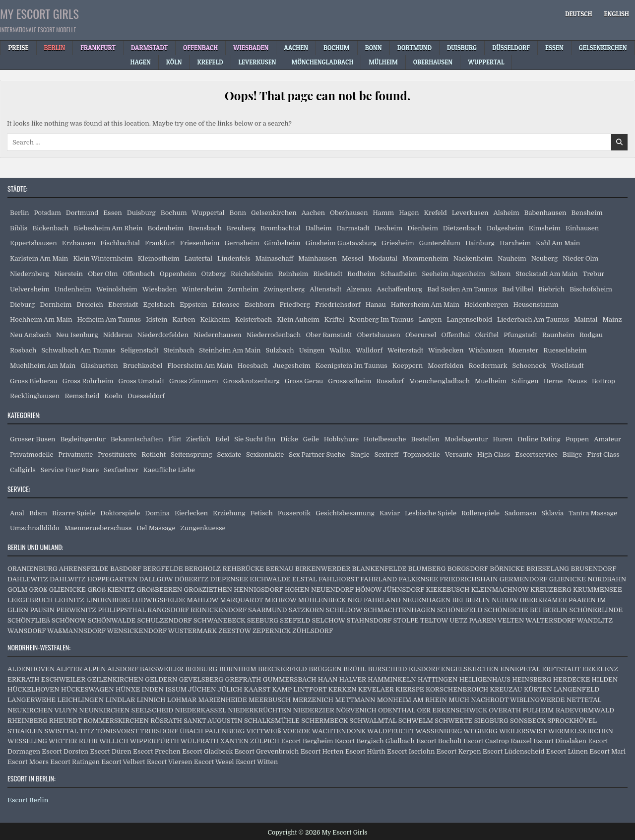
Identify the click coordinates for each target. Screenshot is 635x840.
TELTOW (434, 620)
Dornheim (56, 305)
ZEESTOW (234, 631)
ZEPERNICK (272, 631)
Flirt (175, 439)
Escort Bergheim (307, 741)
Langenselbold (469, 319)
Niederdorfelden (163, 335)
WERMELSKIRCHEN (581, 731)
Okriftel (487, 335)
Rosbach (23, 350)
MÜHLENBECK (322, 600)
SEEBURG (263, 620)
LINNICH (151, 700)
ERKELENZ (601, 669)
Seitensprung (191, 455)
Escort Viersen (170, 762)
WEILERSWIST (523, 731)
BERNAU (280, 569)
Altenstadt (325, 289)
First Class (603, 455)
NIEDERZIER (313, 710)
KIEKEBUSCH (448, 590)
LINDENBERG (108, 600)
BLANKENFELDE (379, 569)
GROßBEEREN (159, 590)
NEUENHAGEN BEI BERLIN (446, 600)
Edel (222, 439)
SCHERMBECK (324, 721)
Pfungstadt (520, 335)
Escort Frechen (157, 751)
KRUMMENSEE (598, 590)
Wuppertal (208, 213)
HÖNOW (368, 590)
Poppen (577, 439)
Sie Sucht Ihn (255, 439)
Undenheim (73, 289)
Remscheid (82, 396)
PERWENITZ (76, 610)
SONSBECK (528, 721)
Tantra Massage (593, 513)
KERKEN (343, 689)
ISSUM (176, 689)
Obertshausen (378, 335)
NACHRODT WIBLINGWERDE (518, 700)
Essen (113, 213)
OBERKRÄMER (543, 600)
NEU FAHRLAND (374, 600)
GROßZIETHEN (208, 590)
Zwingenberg (284, 289)
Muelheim (491, 381)
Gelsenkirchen (274, 213)
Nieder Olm (580, 258)
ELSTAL (305, 579)
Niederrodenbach (274, 335)
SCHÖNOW (69, 620)
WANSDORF (27, 631)
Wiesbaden (160, 289)
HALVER (353, 679)
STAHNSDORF (369, 620)
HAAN (328, 679)
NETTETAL (584, 700)
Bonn (238, 213)
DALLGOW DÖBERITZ (174, 579)
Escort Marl (607, 751)
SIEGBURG (491, 721)
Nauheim (512, 258)
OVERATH (505, 710)
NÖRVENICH (356, 710)
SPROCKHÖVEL (572, 721)
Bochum (174, 213)
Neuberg (545, 258)
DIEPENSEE (229, 579)
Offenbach (138, 274)
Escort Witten (257, 762)
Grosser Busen (33, 439)
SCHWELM (416, 721)
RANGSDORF (168, 610)
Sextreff (386, 455)
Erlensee (226, 305)
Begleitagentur (83, 439)
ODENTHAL (397, 710)
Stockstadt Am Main (546, 274)
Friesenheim (200, 243)
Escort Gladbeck (207, 751)
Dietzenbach (462, 228)
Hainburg (480, 243)
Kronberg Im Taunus (381, 319)
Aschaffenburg (399, 289)
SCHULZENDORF (165, 620)
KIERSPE (410, 689)
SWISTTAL (62, 731)
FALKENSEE (418, 579)
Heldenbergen (486, 305)
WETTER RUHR (73, 741)
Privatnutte (76, 455)
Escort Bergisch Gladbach (375, 741)
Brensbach (205, 228)
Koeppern (408, 366)
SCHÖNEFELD (460, 610)
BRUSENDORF (593, 569)
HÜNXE (128, 689)
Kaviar (390, 513)
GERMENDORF (524, 579)
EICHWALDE (270, 579)
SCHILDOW (344, 610)
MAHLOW (203, 600)
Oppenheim (178, 274)
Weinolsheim (117, 289)
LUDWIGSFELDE (159, 600)
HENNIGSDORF (258, 590)
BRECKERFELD (283, 669)
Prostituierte (117, 455)
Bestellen (425, 439)
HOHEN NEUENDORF (319, 590)
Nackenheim (473, 258)
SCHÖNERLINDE (596, 610)
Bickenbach (50, 228)
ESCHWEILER (63, 679)
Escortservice (536, 455)
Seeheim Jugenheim (453, 274)
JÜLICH (230, 689)
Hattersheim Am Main (425, 305)
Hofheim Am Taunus (109, 319)
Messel (352, 258)
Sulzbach (280, 350)
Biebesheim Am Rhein (108, 228)
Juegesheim (292, 366)
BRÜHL (355, 669)
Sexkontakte (265, 455)
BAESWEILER (162, 669)
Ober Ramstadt (329, 335)
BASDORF (126, 569)
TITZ (87, 731)
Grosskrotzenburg (252, 381)
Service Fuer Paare (70, 470)
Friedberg (295, 305)
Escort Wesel (214, 762)
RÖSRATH (166, 721)
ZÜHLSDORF (313, 631)
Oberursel (421, 335)
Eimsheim (545, 228)
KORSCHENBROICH (457, 689)
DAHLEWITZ (28, 579)
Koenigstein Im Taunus (351, 366)
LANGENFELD (576, 689)
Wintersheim (202, 289)
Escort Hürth (365, 751)
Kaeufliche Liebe (169, 470)
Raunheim (558, 335)
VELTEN (511, 620)
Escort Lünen (567, 751)
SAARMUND (268, 610)
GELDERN (161, 679)
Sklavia (552, 513)
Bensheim (587, 213)
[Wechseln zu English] (617, 14)
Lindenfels (234, 258)
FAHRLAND (379, 579)
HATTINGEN (438, 679)
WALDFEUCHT (391, 731)
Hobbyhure (341, 439)
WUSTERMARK (192, 631)
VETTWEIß (264, 731)
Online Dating (539, 439)
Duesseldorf (146, 396)
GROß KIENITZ (111, 590)
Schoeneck (529, 366)
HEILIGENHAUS (485, 679)
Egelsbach (159, 305)
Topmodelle (422, 455)
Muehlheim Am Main (43, 366)
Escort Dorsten (65, 751)
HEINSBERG (532, 679)
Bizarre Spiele (74, 513)
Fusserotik (294, 513)
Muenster (523, 350)
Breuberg (241, 228)
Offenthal (455, 335)
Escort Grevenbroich (266, 751)
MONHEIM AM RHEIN (412, 700)
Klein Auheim (298, 319)
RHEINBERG (27, 721)
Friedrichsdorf (338, 305)
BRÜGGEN (325, 669)
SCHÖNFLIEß (29, 620)
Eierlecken (191, 513)
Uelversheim (30, 289)
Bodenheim (166, 228)
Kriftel (334, 319)
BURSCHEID (388, 669)
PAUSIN (42, 610)
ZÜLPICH (265, 741)
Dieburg (22, 305)
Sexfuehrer (121, 470)
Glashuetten (99, 366)
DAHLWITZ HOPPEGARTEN (94, 579)
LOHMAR (182, 700)
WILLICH (114, 741)
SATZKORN (307, 610)
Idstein (157, 319)
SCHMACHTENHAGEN (400, 610)
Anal (17, 513)
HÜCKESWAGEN (88, 689)
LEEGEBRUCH (30, 600)
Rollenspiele (480, 513)
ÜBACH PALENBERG (212, 731)
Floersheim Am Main (200, 366)
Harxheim (515, 243)
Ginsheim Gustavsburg (341, 243)
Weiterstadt (405, 350)
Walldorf (369, 350)
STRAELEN (25, 731)
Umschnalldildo (35, 528)
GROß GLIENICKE (58, 590)
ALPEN (95, 669)
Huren (503, 439)
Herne (553, 381)
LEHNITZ (69, 600)
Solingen (525, 381)
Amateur (607, 439)
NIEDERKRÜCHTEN (259, 710)
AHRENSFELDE (84, 569)
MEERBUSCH (270, 700)
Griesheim (398, 243)
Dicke (289, 439)
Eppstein (193, 305)
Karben (184, 319)
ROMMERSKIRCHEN (116, 721)
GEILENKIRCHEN (115, 679)
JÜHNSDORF (404, 590)
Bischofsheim (591, 289)
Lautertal (198, 258)
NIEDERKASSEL (201, 710)
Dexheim (388, 228)
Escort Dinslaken (560, 741)
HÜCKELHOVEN (33, 689)
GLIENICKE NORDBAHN (588, 579)
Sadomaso (520, 513)
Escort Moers (28, 762)
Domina (157, 513)
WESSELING (27, 741)
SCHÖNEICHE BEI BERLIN (526, 610)
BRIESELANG (548, 569)
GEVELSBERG (201, 679)
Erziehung (229, 513)
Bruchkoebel (143, 366)
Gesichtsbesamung (345, 513)
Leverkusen (470, 213)
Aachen (313, 213)
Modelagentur (466, 439)
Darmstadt (353, 228)
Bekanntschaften (137, 439)
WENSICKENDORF (137, 631)
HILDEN (605, 679)
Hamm (383, 213)
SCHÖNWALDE (112, 620)
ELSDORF (424, 669)
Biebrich (551, 289)
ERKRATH (24, 679)
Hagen (409, 213)
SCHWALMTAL (373, 721)
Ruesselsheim (565, 350)
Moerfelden (445, 366)
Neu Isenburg (77, 335)
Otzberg (214, 274)
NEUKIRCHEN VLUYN (42, 710)
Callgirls (23, 470)
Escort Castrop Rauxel (498, 741)
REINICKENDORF (219, 610)
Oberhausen (349, 213)
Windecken (446, 350)
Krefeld (435, 213)
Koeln (113, 396)
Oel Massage (156, 528)
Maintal (586, 319)
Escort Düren (110, 751)
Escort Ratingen (75, 762)
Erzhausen (79, 243)
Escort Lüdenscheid (514, 751)
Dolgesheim (505, 228)
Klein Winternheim (103, 258)
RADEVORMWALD (585, 710)
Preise (18, 48)
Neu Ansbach (31, 335)
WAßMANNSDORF (76, 631)
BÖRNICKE (507, 569)
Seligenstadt (139, 350)
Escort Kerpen (459, 751)
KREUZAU (506, 689)
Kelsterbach (254, 319)
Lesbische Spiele (431, 513)
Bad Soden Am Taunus (462, 289)
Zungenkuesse (203, 528)
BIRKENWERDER (323, 569)
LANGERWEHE (32, 700)
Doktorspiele (120, 513)
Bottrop (603, 381)
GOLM (17, 590)
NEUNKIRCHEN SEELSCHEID (126, 710)
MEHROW (281, 600)
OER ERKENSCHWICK (452, 710)
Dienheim (423, 228)
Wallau (340, 350)
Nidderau (118, 335)
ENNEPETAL (520, 669)
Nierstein (68, 274)
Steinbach (179, 350)
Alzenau (359, 289)
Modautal (382, 258)
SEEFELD (295, 620)
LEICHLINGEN (81, 700)
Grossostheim (349, 381)
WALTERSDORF (550, 620)
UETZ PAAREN (473, 620)
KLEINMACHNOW (500, 590)
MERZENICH (313, 700)
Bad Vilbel (518, 289)
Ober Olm (103, 274)
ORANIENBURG (32, 569)
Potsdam (48, 213)
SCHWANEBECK (220, 620)
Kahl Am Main (558, 243)
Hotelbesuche (385, 439)
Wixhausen (486, 350)
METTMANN (355, 700)
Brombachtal (281, 228)
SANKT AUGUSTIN (213, 721)
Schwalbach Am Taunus (78, 350)
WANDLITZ (595, 620)
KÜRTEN (538, 689)
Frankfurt (160, 243)
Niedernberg (30, 274)
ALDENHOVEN (31, 669)
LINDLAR (120, 700)
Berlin (20, 213)
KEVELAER (376, 689)
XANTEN (234, 741)
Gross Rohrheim (88, 381)
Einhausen (582, 228)
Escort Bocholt (439, 741)
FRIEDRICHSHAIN (469, 579)
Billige (572, 455)
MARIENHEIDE (222, 700)
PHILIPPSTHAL (122, 610)
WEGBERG (480, 731)
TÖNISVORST (117, 731)
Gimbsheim (283, 243)
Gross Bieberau (34, 381)
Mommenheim (425, 258)
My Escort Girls (39, 13)
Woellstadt (568, 366)
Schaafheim (399, 274)
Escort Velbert (123, 762)
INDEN (153, 689)
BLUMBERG (427, 569)
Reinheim (293, 274)
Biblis (19, 228)
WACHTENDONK (339, 731)
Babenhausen (545, 213)
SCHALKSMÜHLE (272, 721)
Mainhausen (317, 258)
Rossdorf (390, 381)
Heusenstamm (536, 305)
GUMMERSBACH (290, 679)
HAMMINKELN (392, 679)
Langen (430, 319)
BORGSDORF (468, 569)
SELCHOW (329, 620)
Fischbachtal (120, 243)
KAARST (257, 689)
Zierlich (198, 439)
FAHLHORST (339, 579)
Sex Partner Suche (317, 455)
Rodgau (591, 335)
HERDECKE (572, 679)
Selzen (500, 274)
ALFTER (69, 669)
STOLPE (406, 620)
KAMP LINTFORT (299, 689)
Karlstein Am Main (39, 258)
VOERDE (297, 731)
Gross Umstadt (141, 381)
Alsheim (506, 213)
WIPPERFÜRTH (155, 741)
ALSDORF (123, 669)
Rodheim (361, 274)
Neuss (577, 381)
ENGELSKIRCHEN (470, 669)
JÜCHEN (202, 689)
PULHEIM (538, 710)
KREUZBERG (551, 590)
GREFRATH (243, 679)
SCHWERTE (453, 721)
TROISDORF (159, 731)
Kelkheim (215, 319)
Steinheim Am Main (230, 350)
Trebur (594, 274)
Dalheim (319, 228)
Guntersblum (440, 243)
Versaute (459, 455)
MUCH (459, 700)
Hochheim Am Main (41, 319)
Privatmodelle (32, 455)
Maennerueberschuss (98, 528)
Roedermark (488, 366)
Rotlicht (154, 455)
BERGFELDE (163, 569)
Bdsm (38, 513)
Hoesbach (253, 366)
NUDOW (505, 600)
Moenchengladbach (439, 381)
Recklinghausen (35, 396)
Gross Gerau (304, 381)
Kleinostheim (159, 258)
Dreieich (90, 305)
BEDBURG (201, 669)
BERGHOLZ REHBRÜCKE (224, 569)
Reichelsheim (252, 274)
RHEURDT (65, 721)
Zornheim (243, 289)
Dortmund (82, 213)
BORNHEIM (238, 669)
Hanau (376, 305)
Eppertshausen (33, 243)
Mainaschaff (275, 258)
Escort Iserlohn (411, 751)
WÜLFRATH (200, 741)
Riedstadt (328, 274)
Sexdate (229, 455)
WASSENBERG (439, 731)
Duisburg (141, 213)
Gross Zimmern (194, 381)
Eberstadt (123, 305)
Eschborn (260, 305)
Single (360, 455)
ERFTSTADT (561, 669)
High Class (494, 455)
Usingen (312, 350)
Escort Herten (322, 751)
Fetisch (262, 513)
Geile (311, 439)
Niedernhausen (218, 335)
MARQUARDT (241, 600)
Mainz (612, 319)
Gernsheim (242, 243)
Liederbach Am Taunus (533, 319)
